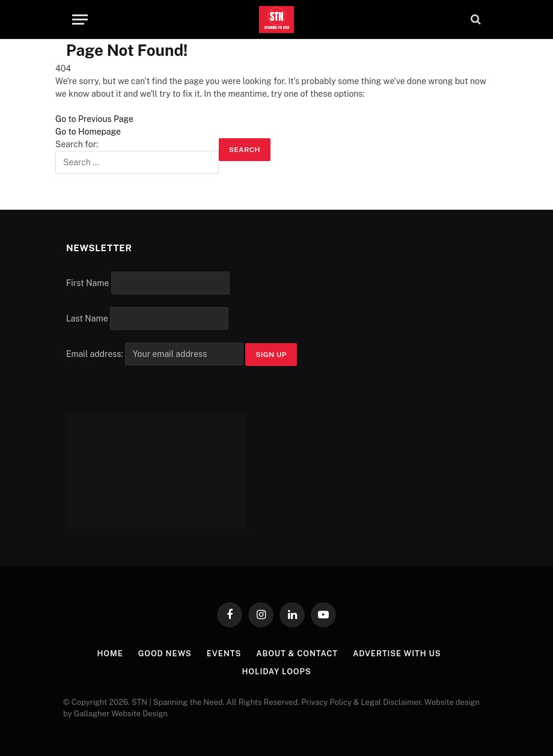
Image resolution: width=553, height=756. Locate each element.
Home (110, 654)
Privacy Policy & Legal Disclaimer (361, 702)
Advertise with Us (397, 654)
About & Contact (297, 654)
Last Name (87, 319)
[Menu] (80, 20)
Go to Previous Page (94, 119)
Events (224, 654)
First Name (87, 283)
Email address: (156, 354)
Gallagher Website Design (121, 714)
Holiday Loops (276, 672)
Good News (165, 654)
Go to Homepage (88, 132)
